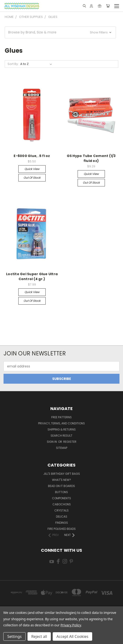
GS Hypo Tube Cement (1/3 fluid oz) (91, 158)
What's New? (61, 480)
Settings (14, 636)
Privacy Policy (71, 625)
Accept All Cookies (72, 636)
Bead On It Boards (61, 486)
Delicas (62, 517)
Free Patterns (61, 417)
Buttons (61, 492)
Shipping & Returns (62, 429)
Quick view (32, 169)
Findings (62, 523)
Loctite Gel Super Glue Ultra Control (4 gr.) (32, 276)
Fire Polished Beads (62, 529)
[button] (60, 32)
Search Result (61, 436)
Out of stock (32, 178)
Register (70, 442)
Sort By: (13, 64)
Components (61, 498)
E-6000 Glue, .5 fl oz (32, 156)
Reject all (39, 636)
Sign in (52, 442)
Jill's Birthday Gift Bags (62, 474)
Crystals (61, 510)
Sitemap (62, 448)
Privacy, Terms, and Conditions (61, 423)
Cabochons (62, 504)
